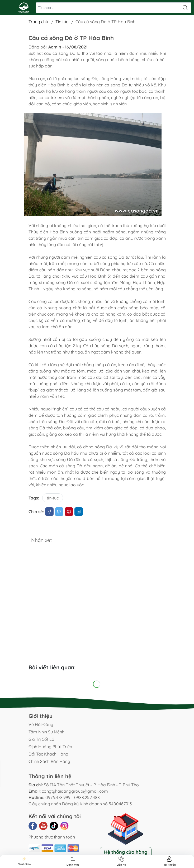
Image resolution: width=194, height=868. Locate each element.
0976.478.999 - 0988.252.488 (73, 797)
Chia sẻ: (36, 512)
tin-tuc (53, 498)
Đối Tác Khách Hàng (48, 754)
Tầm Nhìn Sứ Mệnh (46, 732)
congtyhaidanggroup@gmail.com (75, 791)
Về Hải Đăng (41, 724)
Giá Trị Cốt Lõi (42, 739)
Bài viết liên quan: (52, 667)
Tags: (34, 498)
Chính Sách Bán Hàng (49, 761)
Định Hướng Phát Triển (50, 747)
